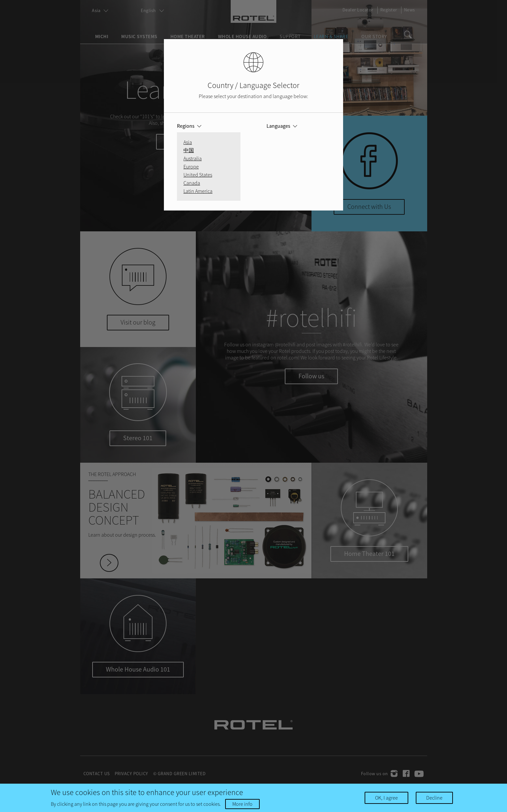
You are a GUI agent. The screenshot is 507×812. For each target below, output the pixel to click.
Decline (434, 798)
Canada (192, 183)
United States (198, 175)
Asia (188, 142)
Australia (193, 158)
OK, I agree (386, 798)
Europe (191, 167)
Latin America (198, 191)
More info (242, 804)
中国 (189, 150)
